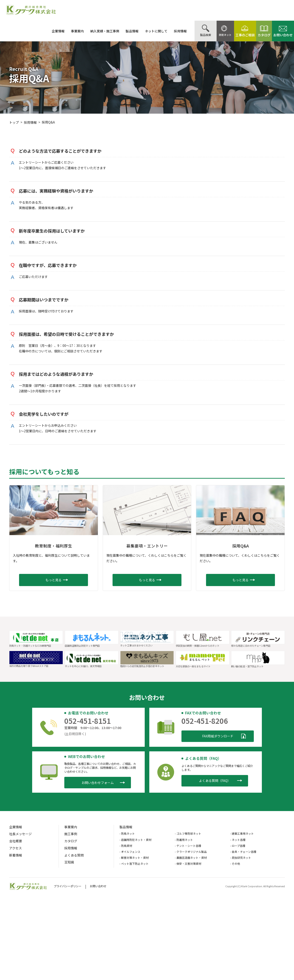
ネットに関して (145, 31)
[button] (54, 580)
